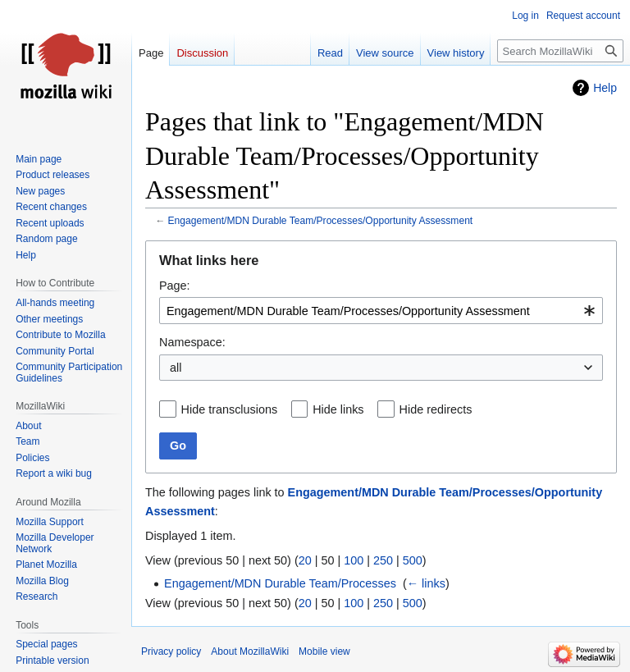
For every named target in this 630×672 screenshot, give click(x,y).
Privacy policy (171, 651)
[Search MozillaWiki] (560, 51)
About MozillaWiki (250, 651)
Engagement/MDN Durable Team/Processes (280, 583)
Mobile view (324, 651)
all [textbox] (176, 368)
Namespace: (192, 342)
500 (413, 560)
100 (354, 560)
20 (305, 560)
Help (605, 88)
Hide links (338, 409)
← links (426, 583)
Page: (175, 286)
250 (383, 560)
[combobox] (381, 311)
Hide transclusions (230, 409)
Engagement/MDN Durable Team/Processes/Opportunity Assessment (321, 221)
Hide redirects (436, 409)
